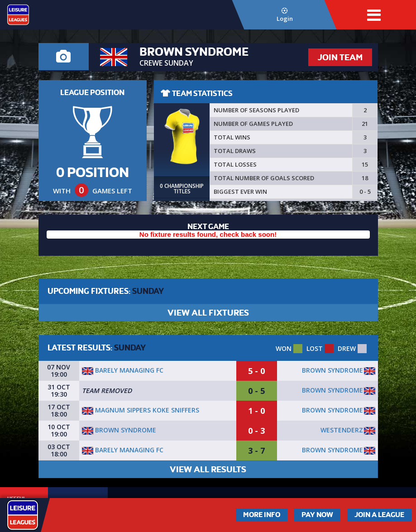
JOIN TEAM (340, 57)
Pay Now (317, 515)
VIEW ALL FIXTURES (208, 313)
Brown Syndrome (332, 370)
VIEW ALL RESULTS (208, 469)
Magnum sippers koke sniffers (141, 410)
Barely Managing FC (123, 370)
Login (285, 15)
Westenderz (342, 430)
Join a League (379, 515)
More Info (262, 515)
